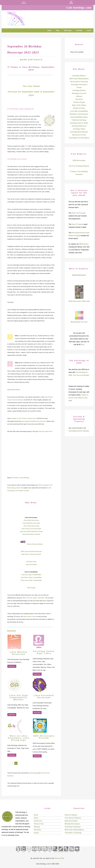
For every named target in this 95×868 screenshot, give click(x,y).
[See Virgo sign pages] (45, 853)
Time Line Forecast (79, 213)
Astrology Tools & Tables (79, 123)
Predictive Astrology (79, 120)
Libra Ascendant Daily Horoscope (31, 531)
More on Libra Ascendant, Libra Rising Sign (19, 738)
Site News (38, 830)
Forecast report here (45, 431)
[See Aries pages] (18, 853)
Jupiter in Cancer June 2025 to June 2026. (78, 398)
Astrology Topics (79, 129)
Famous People (79, 102)
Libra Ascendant (31, 564)
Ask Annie (79, 99)
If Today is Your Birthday (21, 478)
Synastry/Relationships (79, 117)
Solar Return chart (30, 616)
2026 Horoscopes (79, 160)
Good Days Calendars (73, 827)
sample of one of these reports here (24, 418)
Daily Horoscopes (71, 821)
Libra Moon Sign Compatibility (31, 577)
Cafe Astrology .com (22, 18)
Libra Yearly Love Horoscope (31, 529)
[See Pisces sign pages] (77, 853)
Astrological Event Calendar (79, 431)
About (36, 818)
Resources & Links (79, 135)
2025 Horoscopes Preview (44, 737)
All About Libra (31, 562)
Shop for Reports (71, 815)
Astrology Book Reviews (79, 132)
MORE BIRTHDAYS (31, 60)
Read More (12, 666)
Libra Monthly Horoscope (31, 523)
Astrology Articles (79, 90)
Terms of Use (39, 824)
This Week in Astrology (73, 833)
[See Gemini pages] (29, 853)
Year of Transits (77, 224)
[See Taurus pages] (23, 853)
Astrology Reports (79, 76)
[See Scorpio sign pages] (55, 853)
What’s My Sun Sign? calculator (34, 598)
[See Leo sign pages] (40, 853)
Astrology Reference (79, 126)
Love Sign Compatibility (79, 111)
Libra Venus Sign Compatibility (31, 580)
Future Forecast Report (35, 544)
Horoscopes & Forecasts (79, 82)
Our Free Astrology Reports (79, 166)
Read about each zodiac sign (79, 301)
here (83, 345)
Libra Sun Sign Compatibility (31, 575)
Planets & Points (79, 108)
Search (36, 833)
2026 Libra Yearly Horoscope (31, 554)
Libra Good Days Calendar (31, 534)
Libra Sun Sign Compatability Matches (19, 697)
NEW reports (84, 244)
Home (36, 815)
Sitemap (37, 827)
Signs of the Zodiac (79, 105)
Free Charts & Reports (73, 818)
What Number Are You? (79, 322)
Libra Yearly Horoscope (31, 526)
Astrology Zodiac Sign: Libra (44, 652)
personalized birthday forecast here (34, 421)
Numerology (31, 588)
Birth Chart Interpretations (79, 79)
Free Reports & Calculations (79, 138)
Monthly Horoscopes (72, 824)
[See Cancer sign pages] (34, 853)
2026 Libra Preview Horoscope (31, 551)
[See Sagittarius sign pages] (61, 853)
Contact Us (38, 821)
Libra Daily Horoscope (31, 520)
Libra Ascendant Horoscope (44, 696)
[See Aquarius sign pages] (72, 853)
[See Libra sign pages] (50, 853)
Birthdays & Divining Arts (79, 114)
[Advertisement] (31, 454)
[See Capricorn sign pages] (66, 853)
